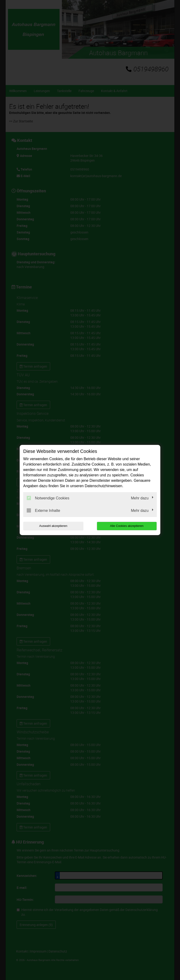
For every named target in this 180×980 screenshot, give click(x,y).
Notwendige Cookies (48, 498)
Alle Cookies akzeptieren (127, 526)
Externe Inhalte (43, 510)
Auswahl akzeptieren (53, 526)
